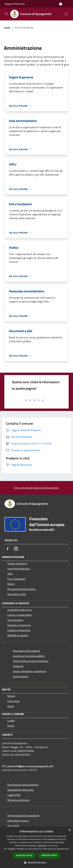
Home (7, 27)
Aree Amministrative (19, 569)
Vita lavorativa (15, 620)
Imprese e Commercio (19, 625)
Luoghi (11, 721)
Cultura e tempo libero (20, 615)
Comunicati (14, 701)
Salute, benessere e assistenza (29, 671)
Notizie (11, 696)
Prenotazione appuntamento (23, 785)
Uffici (10, 574)
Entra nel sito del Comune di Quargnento (36, 488)
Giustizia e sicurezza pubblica (29, 656)
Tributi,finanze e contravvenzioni (31, 661)
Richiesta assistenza (18, 800)
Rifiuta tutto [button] (49, 855)
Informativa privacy (18, 821)
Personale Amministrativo (22, 589)
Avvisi (11, 706)
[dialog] (36, 847)
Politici (11, 584)
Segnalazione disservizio (21, 790)
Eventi (11, 726)
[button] (36, 863)
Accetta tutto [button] (24, 855)
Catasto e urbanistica (19, 630)
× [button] (69, 830)
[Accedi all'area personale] (61, 4)
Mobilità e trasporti (18, 635)
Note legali (13, 826)
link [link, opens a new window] (67, 849)
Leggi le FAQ (14, 795)
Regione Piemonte (15, 4)
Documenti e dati (17, 594)
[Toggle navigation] (6, 14)
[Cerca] (66, 14)
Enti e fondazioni (16, 579)
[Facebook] (8, 549)
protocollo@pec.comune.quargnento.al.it (30, 766)
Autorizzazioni (21, 676)
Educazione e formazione (26, 651)
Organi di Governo (17, 564)
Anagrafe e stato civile (20, 610)
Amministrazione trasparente (23, 815)
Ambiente (18, 666)
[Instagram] (16, 549)
